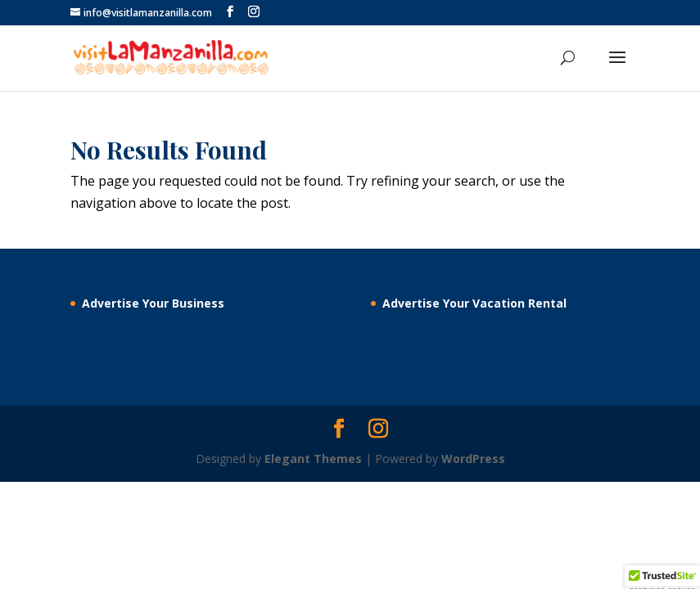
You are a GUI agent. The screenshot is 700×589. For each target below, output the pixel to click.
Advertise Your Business (153, 303)
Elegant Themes (313, 459)
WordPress (473, 459)
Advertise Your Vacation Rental (474, 303)
